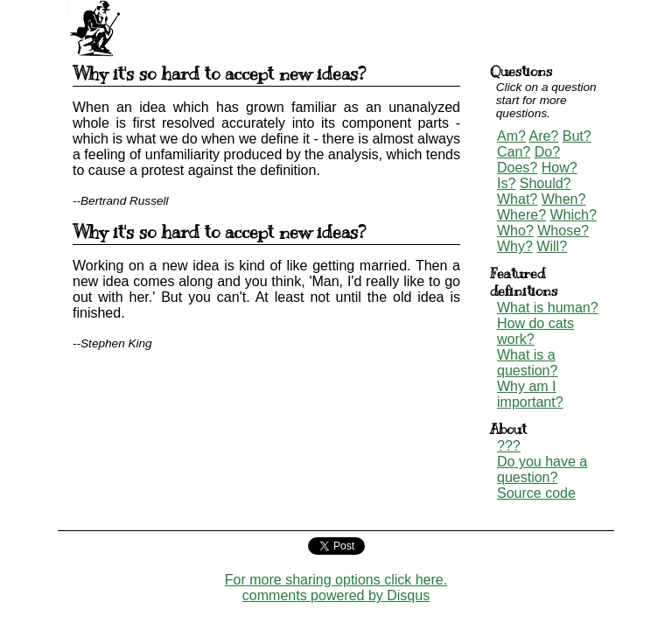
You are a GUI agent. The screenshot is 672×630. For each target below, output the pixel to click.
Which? (573, 215)
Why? (515, 246)
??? (509, 446)
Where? (521, 215)
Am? (511, 136)
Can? (514, 152)
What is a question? (527, 363)
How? (560, 168)
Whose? (563, 231)
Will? (552, 246)
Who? (515, 231)
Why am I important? (530, 394)
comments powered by (336, 595)
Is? (506, 183)
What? (517, 199)
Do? (547, 152)
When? (564, 199)
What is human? (548, 308)
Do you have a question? (542, 469)
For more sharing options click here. (336, 580)
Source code (536, 493)
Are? (543, 136)
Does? (517, 168)
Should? (546, 183)
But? (577, 136)
